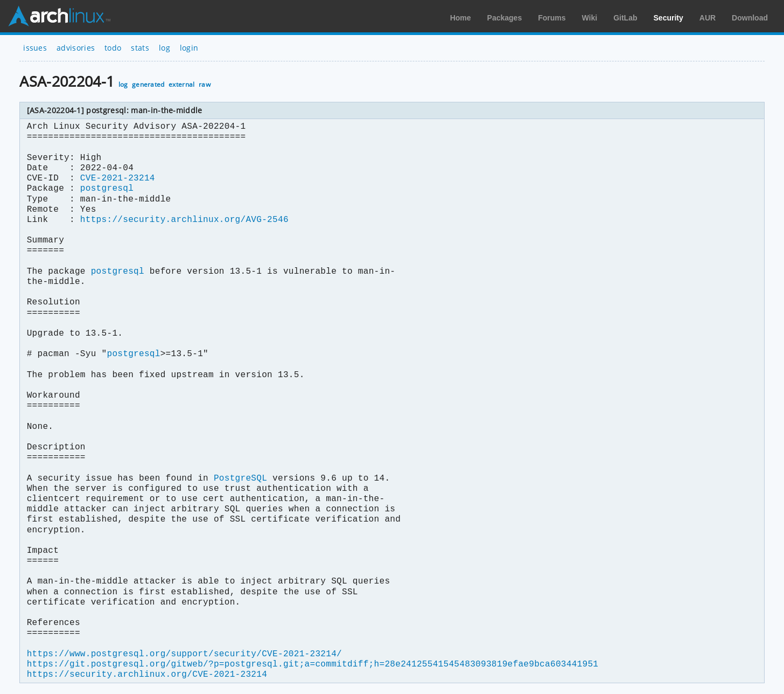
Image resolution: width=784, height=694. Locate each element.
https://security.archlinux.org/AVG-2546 (184, 220)
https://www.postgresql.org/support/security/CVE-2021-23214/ (184, 654)
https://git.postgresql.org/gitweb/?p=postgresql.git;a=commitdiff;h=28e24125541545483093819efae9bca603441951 (313, 664)
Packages (505, 18)
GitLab (625, 18)
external (182, 84)
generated (148, 84)
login (189, 48)
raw (205, 84)
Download (750, 18)
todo (113, 48)
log (164, 48)
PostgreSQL (240, 478)
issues (35, 48)
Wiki (590, 18)
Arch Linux (59, 16)
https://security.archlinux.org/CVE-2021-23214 (147, 675)
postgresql (107, 189)
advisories (76, 48)
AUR (708, 18)
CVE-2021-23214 (118, 178)
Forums (552, 18)
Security (668, 18)
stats (140, 48)
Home (461, 18)
